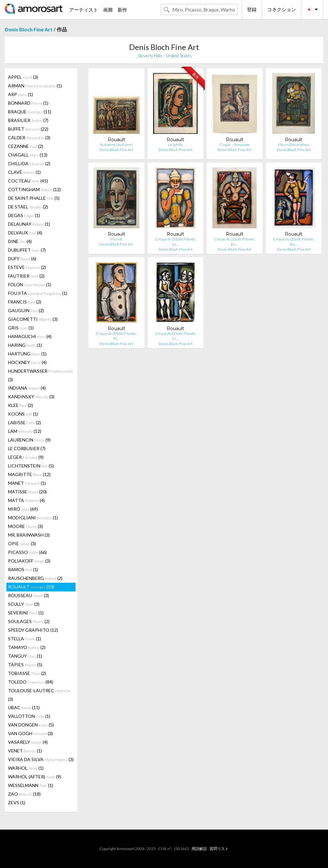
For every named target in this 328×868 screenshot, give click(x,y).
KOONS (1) (23, 414)
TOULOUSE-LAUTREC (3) (39, 695)
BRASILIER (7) (28, 120)
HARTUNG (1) (27, 354)
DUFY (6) (22, 259)
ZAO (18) (24, 794)
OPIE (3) (22, 544)
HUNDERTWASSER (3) (41, 375)
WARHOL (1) (26, 768)
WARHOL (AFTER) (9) (35, 777)
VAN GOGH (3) (30, 733)
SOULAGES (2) (29, 621)
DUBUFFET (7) (27, 250)
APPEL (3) (23, 77)
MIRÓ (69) (23, 509)
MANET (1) (27, 483)
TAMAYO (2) (27, 647)
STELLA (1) (25, 639)
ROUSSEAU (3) (29, 595)
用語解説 (199, 849)
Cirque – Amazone (235, 145)
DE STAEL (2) (28, 207)
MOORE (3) (25, 526)
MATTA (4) (26, 500)
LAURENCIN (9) (29, 440)
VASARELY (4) (28, 742)
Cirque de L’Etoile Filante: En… (234, 242)
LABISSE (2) (25, 422)
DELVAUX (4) (25, 233)
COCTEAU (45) (28, 181)
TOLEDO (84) (31, 682)
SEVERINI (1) (26, 613)
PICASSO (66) (27, 552)
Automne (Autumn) (116, 145)
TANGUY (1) (25, 656)
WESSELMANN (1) (31, 785)
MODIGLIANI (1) (33, 518)
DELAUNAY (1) (29, 224)
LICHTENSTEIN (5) (31, 466)
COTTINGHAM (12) (34, 189)
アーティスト (84, 10)
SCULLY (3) (24, 604)
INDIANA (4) (27, 388)
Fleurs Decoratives (294, 145)
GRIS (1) (21, 328)
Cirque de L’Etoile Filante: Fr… (176, 336)
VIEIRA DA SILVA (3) (41, 759)
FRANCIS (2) (25, 302)
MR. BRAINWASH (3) (29, 535)
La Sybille (175, 145)
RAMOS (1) (23, 569)
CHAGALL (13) (28, 155)
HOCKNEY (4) (27, 362)
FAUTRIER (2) (26, 276)
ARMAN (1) (35, 86)
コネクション (282, 9)
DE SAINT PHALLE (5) (34, 198)
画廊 (108, 10)
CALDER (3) (29, 138)
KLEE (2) (20, 405)
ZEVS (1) (17, 803)
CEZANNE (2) (26, 146)
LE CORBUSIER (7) (27, 448)
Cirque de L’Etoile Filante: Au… (294, 242)
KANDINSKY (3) (31, 397)
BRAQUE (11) (30, 112)
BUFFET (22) (28, 129)
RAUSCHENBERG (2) (35, 578)
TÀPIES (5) (25, 665)
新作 (122, 10)
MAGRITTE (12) (29, 474)
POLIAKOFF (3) (29, 561)
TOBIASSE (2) (27, 673)
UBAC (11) (24, 707)
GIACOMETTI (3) (33, 319)
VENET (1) (25, 751)
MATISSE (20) (27, 492)
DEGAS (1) (24, 215)
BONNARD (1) (28, 103)
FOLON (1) (30, 284)
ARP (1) (20, 94)
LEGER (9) (26, 457)
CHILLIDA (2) (29, 163)
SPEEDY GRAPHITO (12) (33, 630)
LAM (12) (25, 431)
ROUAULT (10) (31, 587)
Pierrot (116, 239)
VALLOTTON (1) (29, 716)
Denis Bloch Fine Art (29, 29)
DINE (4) (20, 241)
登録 (252, 9)
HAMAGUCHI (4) (30, 336)
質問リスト (219, 849)
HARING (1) (25, 345)
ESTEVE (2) (27, 267)
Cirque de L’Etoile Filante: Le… (176, 242)
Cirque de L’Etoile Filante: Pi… (116, 336)
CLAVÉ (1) (24, 172)
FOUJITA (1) (38, 293)
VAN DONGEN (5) (31, 725)
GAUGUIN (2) (26, 310)
